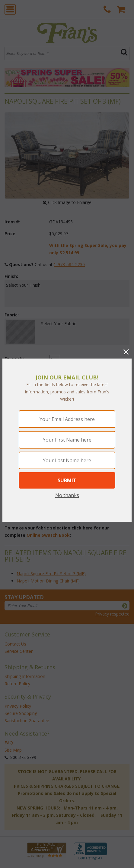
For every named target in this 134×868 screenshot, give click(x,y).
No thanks (67, 495)
